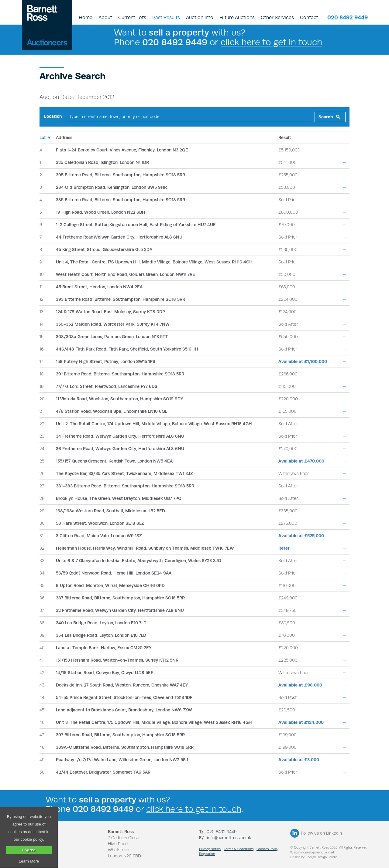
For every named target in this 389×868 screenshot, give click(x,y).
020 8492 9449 (348, 17)
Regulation (207, 854)
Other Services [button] (277, 17)
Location (53, 116)
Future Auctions (237, 17)
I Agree (29, 850)
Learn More (29, 861)
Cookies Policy (267, 849)
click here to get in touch (271, 42)
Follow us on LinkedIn (321, 833)
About (105, 17)
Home (86, 17)
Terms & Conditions (239, 849)
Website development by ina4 (312, 852)
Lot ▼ (45, 137)
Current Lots (132, 17)
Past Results (166, 17)
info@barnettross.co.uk (229, 838)
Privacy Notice (210, 849)
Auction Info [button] (200, 17)
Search (326, 117)
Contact (309, 17)
